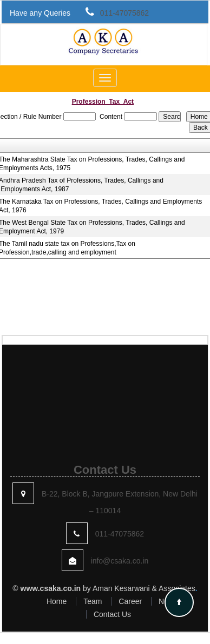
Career (130, 601)
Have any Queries (40, 13)
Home (57, 601)
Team (93, 601)
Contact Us (112, 614)
